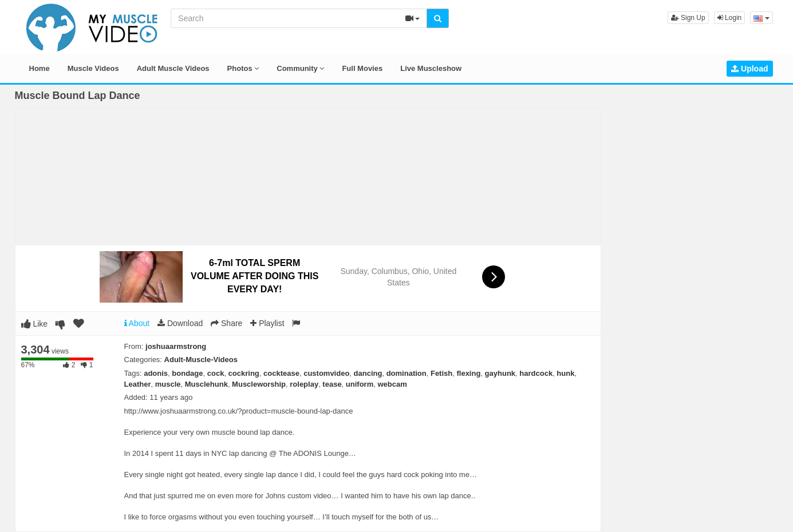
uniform (360, 384)
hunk (565, 373)
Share (226, 323)
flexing (468, 373)
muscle (168, 384)
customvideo (326, 373)
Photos (243, 68)
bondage (187, 373)
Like (35, 324)
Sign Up (688, 18)
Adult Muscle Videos (173, 68)
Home (40, 68)
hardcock (536, 373)
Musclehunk (206, 384)
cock (216, 373)
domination (407, 373)
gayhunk (500, 373)
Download (180, 323)
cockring (244, 373)
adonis (156, 373)
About (137, 323)
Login (730, 18)
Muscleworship (259, 384)
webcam (392, 384)
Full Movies (362, 68)
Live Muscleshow (431, 68)
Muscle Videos (93, 68)
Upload (749, 69)
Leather (138, 384)
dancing (368, 373)
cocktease (281, 373)
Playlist (267, 323)
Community (300, 68)
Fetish (441, 373)
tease (332, 384)
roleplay (304, 384)
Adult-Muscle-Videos (201, 360)
